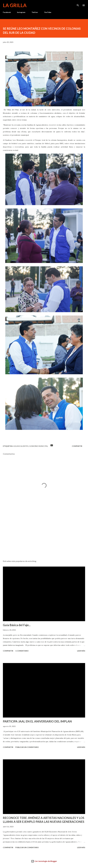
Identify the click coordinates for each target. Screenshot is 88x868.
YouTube (48, 12)
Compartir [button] (77, 446)
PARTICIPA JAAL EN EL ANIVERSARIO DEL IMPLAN (37, 721)
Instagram (21, 12)
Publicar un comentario (27, 747)
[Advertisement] (44, 535)
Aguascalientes (21, 446)
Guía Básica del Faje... (17, 625)
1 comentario (22, 651)
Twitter (35, 12)
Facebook (7, 12)
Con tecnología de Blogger (44, 861)
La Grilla (15, 5)
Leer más (81, 651)
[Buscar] (78, 4)
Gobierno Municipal (39, 446)
